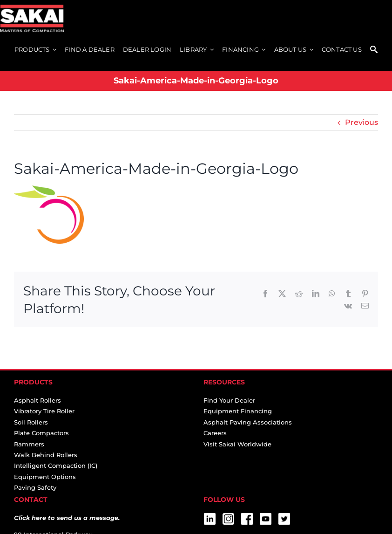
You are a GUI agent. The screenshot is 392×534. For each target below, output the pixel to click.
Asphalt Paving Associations (248, 422)
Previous (362, 122)
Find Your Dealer (229, 400)
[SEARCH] (374, 50)
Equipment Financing (238, 411)
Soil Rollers (31, 422)
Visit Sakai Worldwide (237, 444)
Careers (215, 433)
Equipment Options (45, 477)
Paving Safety (35, 487)
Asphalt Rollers (37, 400)
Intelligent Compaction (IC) (56, 466)
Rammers (29, 444)
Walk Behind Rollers (46, 455)
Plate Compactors (41, 433)
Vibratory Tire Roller (44, 411)
